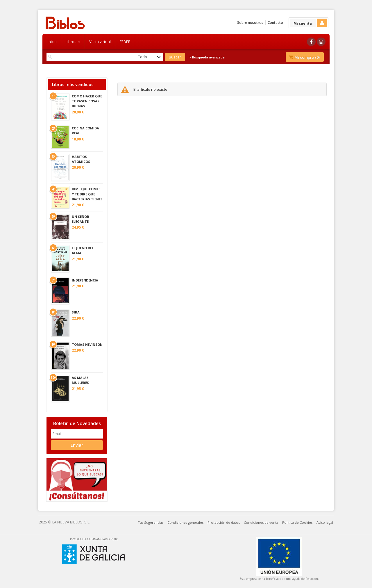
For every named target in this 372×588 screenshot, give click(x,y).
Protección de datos (224, 522)
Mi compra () (304, 57)
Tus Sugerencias (151, 522)
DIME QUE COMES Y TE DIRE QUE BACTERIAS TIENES (87, 194)
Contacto (275, 23)
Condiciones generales (185, 522)
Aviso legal (325, 522)
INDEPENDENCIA (85, 280)
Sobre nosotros (250, 23)
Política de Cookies (297, 522)
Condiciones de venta (261, 522)
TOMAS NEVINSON (87, 344)
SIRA (76, 312)
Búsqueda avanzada (207, 57)
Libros (73, 42)
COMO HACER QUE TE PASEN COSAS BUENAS (87, 101)
